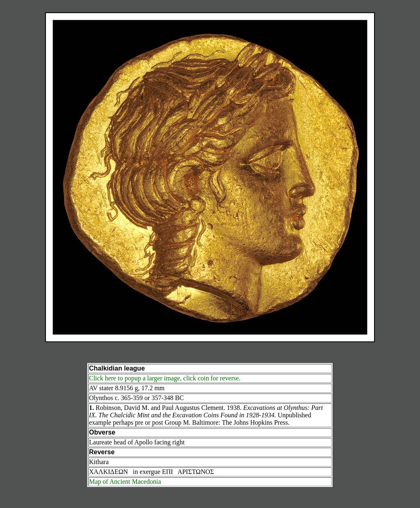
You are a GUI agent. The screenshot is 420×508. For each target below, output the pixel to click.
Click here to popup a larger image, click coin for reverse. (165, 378)
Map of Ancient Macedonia (125, 482)
